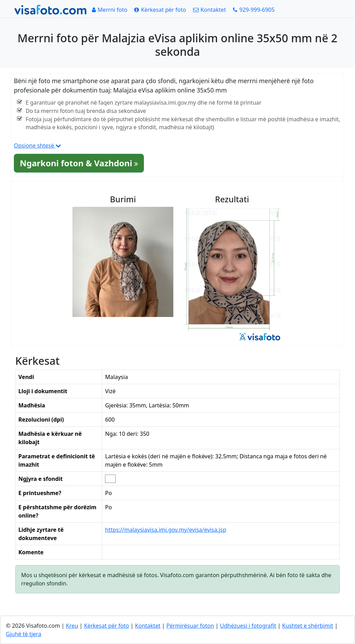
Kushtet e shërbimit (308, 626)
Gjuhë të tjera (24, 634)
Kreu (72, 626)
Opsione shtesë (37, 145)
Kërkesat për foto (106, 626)
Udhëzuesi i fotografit (248, 626)
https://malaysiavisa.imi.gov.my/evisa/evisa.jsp (166, 530)
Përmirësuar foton (190, 626)
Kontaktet (148, 626)
